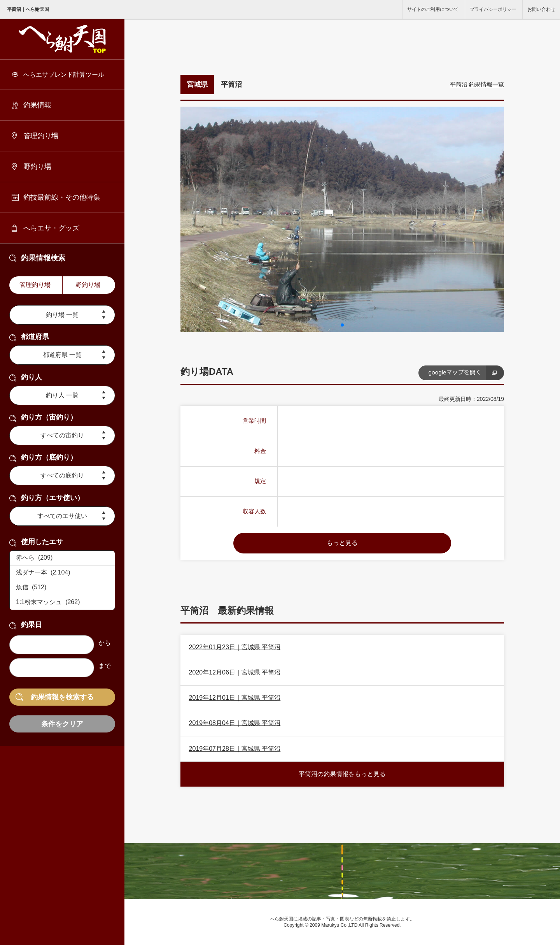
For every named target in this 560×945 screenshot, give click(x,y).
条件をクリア (62, 724)
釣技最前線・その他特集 (62, 197)
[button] (342, 325)
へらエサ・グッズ (51, 228)
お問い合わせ (541, 9)
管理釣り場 (41, 136)
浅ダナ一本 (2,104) (62, 573)
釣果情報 (37, 105)
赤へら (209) (62, 558)
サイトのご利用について (433, 9)
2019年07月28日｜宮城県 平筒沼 (235, 749)
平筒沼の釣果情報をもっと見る (342, 774)
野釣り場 (37, 167)
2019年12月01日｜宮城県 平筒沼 (235, 698)
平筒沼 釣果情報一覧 (477, 84)
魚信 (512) (62, 588)
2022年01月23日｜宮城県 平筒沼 (235, 647)
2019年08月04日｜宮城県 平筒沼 (235, 723)
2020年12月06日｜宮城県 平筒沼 (235, 672)
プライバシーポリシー (493, 9)
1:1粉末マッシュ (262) (62, 602)
